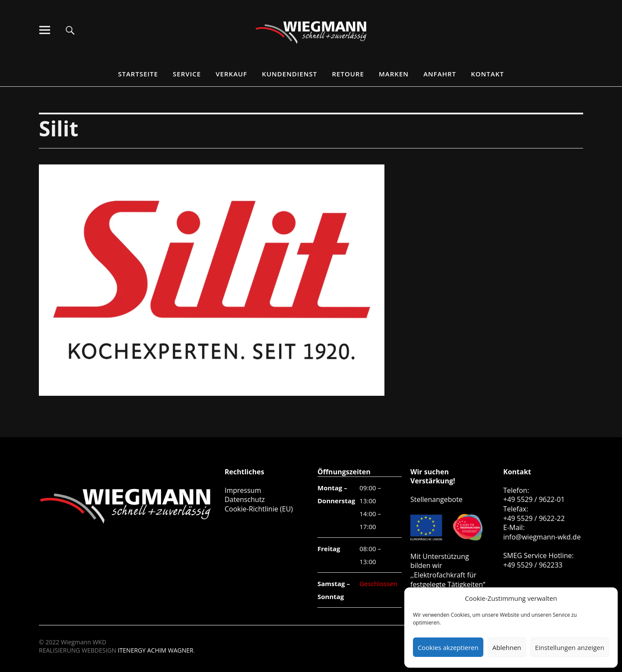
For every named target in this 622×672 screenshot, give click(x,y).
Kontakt (487, 74)
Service (187, 74)
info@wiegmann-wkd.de (542, 537)
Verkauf (231, 74)
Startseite (138, 74)
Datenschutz (245, 499)
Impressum (243, 490)
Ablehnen (507, 647)
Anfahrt (440, 74)
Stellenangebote (436, 499)
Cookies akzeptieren (448, 647)
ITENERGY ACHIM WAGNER (156, 650)
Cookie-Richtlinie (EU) (259, 509)
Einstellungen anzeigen (570, 647)
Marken (394, 74)
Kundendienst (289, 74)
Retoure (348, 74)
